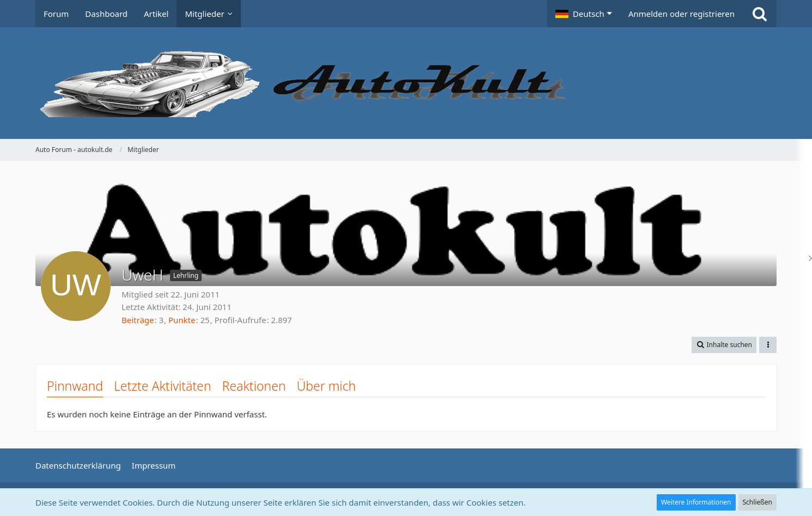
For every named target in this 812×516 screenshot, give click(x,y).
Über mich (326, 386)
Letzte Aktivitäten (162, 386)
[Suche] (760, 14)
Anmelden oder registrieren (681, 14)
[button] (584, 14)
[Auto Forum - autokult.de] (406, 83)
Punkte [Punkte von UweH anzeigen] (182, 320)
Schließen (758, 502)
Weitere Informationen (696, 502)
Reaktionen (254, 386)
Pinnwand (75, 386)
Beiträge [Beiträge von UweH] (138, 320)
